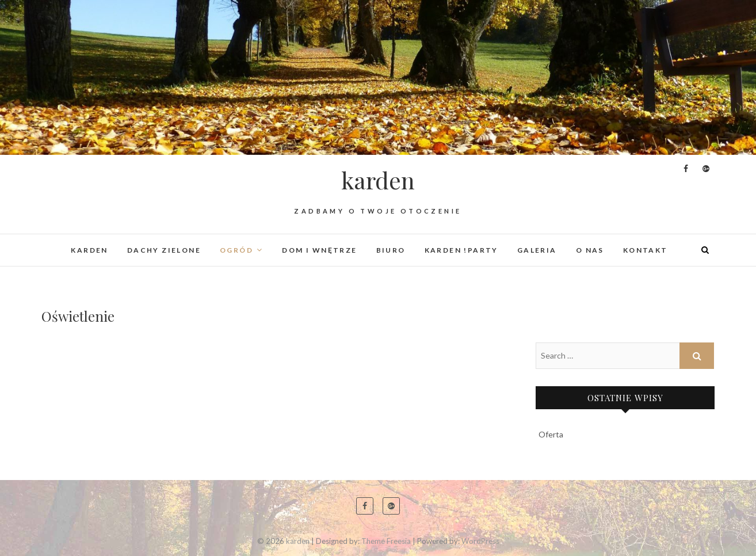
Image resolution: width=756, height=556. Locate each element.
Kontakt (646, 250)
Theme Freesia (386, 541)
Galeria (537, 250)
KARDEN (89, 250)
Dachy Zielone (164, 250)
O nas (590, 250)
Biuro (391, 250)
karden (378, 180)
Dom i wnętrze (319, 250)
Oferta (551, 434)
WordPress (480, 541)
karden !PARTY (461, 250)
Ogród (236, 250)
